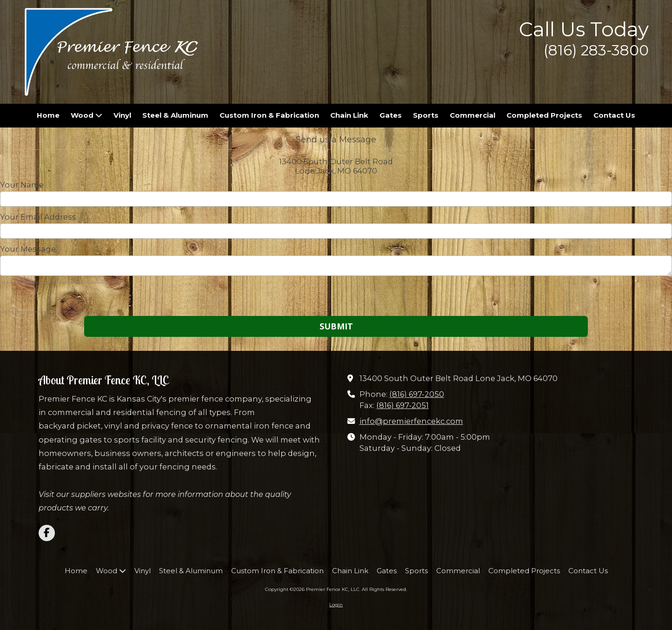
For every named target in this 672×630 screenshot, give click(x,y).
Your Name (22, 185)
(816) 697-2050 (417, 394)
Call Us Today (584, 29)
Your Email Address (38, 217)
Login (336, 605)
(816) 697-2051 (403, 405)
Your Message (28, 249)
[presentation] (60, 297)
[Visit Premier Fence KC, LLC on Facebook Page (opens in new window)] (47, 533)
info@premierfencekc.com (411, 421)
